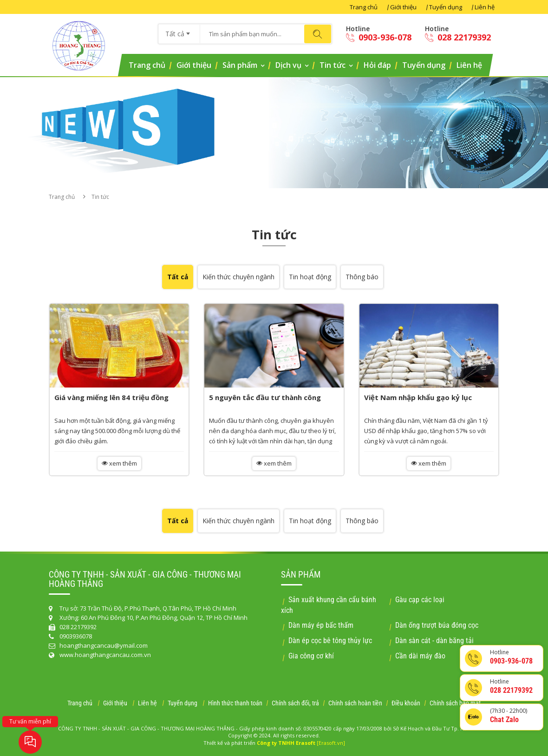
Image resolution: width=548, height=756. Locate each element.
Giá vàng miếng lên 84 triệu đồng (111, 397)
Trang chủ (364, 7)
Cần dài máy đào (420, 656)
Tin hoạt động (310, 277)
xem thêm (119, 463)
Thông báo (362, 277)
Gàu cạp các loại (420, 600)
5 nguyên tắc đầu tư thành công (265, 397)
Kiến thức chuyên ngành (238, 277)
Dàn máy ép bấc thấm (321, 625)
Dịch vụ (288, 65)
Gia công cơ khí (311, 656)
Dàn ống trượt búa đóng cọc (437, 625)
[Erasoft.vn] (331, 743)
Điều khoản (406, 703)
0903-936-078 (379, 37)
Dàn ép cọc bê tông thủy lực (330, 641)
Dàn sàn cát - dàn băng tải (434, 641)
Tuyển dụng (446, 7)
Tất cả (178, 277)
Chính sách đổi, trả (295, 703)
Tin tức (333, 65)
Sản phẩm (240, 65)
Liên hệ (485, 7)
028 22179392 (458, 37)
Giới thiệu (403, 7)
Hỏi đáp (377, 65)
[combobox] (179, 31)
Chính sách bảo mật (455, 703)
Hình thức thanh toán (235, 703)
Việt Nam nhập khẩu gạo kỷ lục (418, 397)
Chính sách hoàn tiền (355, 703)
